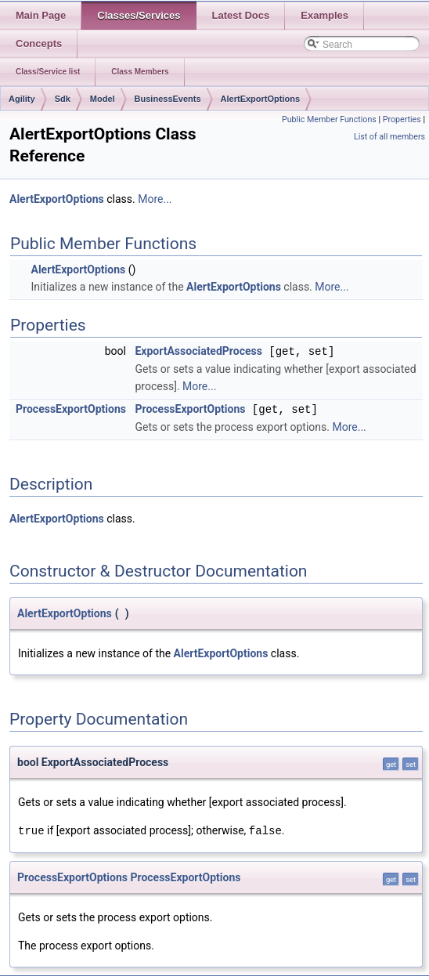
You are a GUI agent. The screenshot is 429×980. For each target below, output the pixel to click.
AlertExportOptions (260, 99)
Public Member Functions (329, 119)
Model (103, 99)
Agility (22, 99)
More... (155, 199)
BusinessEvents (168, 99)
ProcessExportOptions (71, 408)
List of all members (389, 137)
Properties (402, 119)
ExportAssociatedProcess (198, 351)
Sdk (63, 99)
